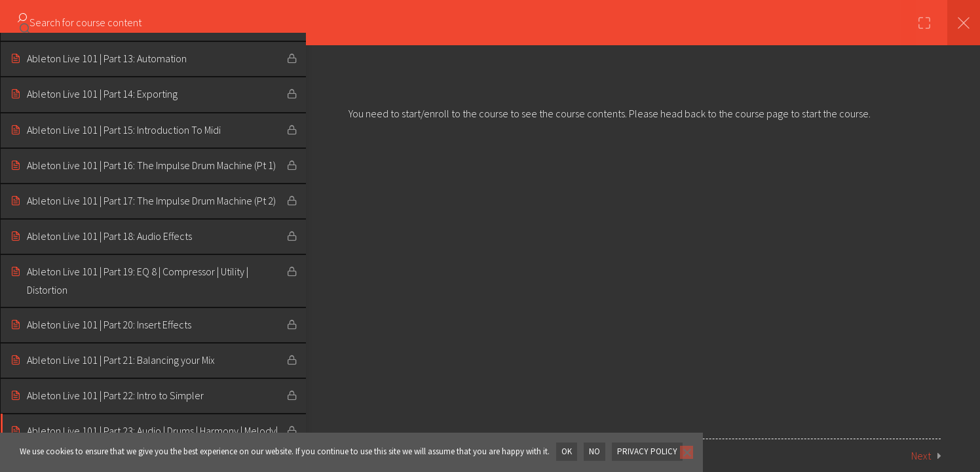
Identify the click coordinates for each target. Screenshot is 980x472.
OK (567, 451)
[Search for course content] (25, 23)
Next (921, 456)
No (594, 451)
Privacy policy (647, 451)
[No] (686, 452)
